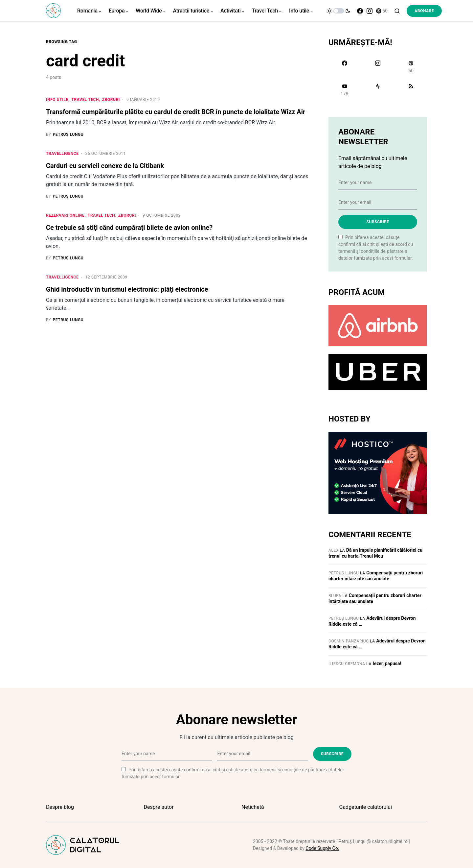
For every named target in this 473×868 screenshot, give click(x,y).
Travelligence (62, 154)
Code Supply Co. (322, 848)
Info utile (57, 100)
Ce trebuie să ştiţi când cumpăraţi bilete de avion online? (129, 228)
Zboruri (111, 100)
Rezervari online (65, 216)
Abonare (424, 11)
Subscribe (378, 222)
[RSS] (411, 90)
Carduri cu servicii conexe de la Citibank (105, 166)
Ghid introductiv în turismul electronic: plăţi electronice (127, 290)
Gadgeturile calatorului (366, 807)
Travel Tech (85, 100)
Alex (334, 550)
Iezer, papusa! (387, 663)
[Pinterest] (382, 11)
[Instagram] (370, 11)
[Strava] (378, 90)
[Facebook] (360, 11)
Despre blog (60, 807)
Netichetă (253, 807)
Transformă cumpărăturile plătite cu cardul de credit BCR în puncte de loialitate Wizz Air (176, 112)
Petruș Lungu (344, 573)
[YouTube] (344, 90)
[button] (339, 11)
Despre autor (159, 807)
